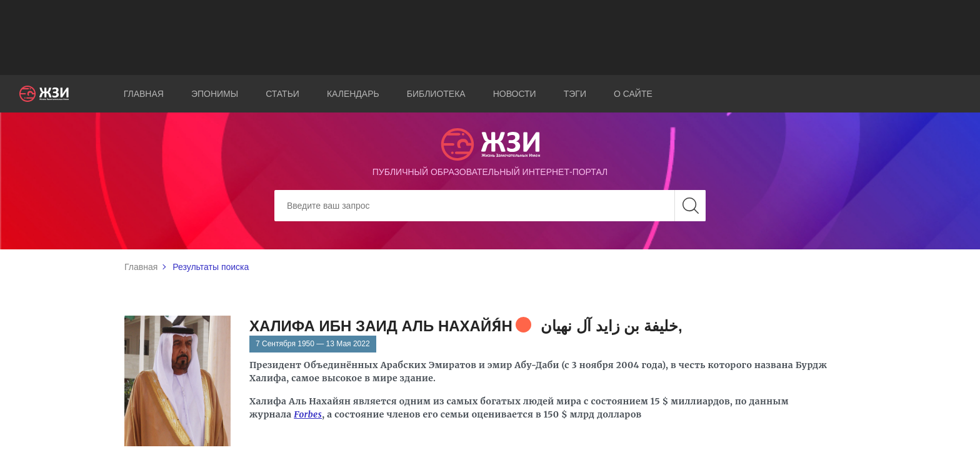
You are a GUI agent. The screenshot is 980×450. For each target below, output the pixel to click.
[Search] (490, 206)
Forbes (308, 414)
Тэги (575, 94)
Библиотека (436, 94)
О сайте (633, 94)
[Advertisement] (490, 37)
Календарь (353, 94)
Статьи (282, 94)
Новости (515, 94)
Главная (144, 94)
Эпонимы (215, 94)
